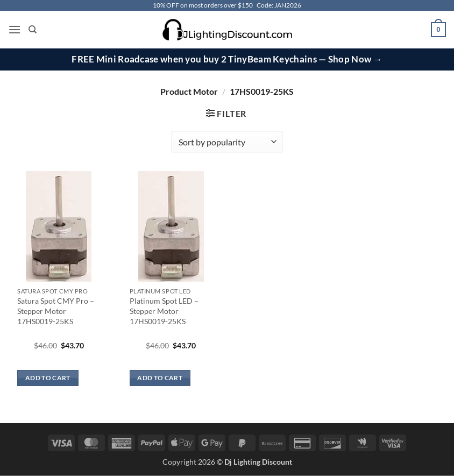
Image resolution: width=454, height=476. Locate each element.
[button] (15, 29)
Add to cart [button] (48, 378)
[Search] (33, 30)
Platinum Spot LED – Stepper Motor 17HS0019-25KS (164, 311)
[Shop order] (227, 142)
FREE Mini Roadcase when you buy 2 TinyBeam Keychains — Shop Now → (227, 59)
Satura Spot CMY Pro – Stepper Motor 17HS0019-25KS (56, 311)
